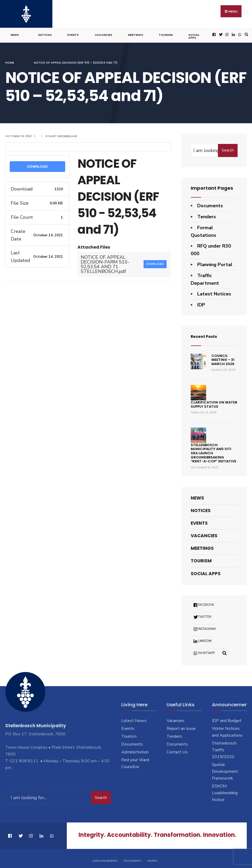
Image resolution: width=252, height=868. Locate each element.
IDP (201, 303)
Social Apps (194, 34)
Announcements (105, 857)
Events (73, 33)
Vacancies (103, 33)
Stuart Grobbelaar (61, 134)
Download (38, 164)
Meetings (135, 33)
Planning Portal (215, 262)
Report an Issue (181, 726)
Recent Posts (207, 334)
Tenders (207, 215)
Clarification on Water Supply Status (214, 402)
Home (10, 61)
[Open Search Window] (246, 33)
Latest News (134, 719)
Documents (210, 204)
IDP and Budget (227, 719)
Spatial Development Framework (225, 769)
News (15, 33)
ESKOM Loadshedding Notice (225, 791)
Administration (135, 750)
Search (228, 148)
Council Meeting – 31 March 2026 (223, 358)
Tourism (166, 33)
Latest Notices (214, 292)
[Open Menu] (246, 12)
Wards (152, 857)
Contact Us (177, 750)
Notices (45, 33)
